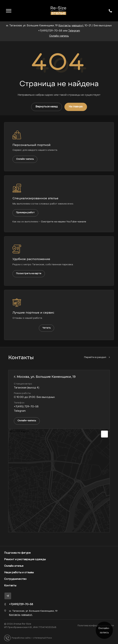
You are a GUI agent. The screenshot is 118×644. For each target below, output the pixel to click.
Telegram (74, 31)
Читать (46, 328)
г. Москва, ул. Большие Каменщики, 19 (45, 377)
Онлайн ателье (14, 566)
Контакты (10, 586)
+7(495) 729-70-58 (26, 407)
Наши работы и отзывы (19, 573)
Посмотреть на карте (29, 274)
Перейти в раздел (97, 357)
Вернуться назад (47, 107)
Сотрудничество (15, 579)
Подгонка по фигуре (17, 553)
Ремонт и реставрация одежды (25, 559)
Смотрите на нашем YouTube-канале (64, 222)
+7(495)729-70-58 (50, 31)
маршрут (78, 26)
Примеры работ (25, 213)
